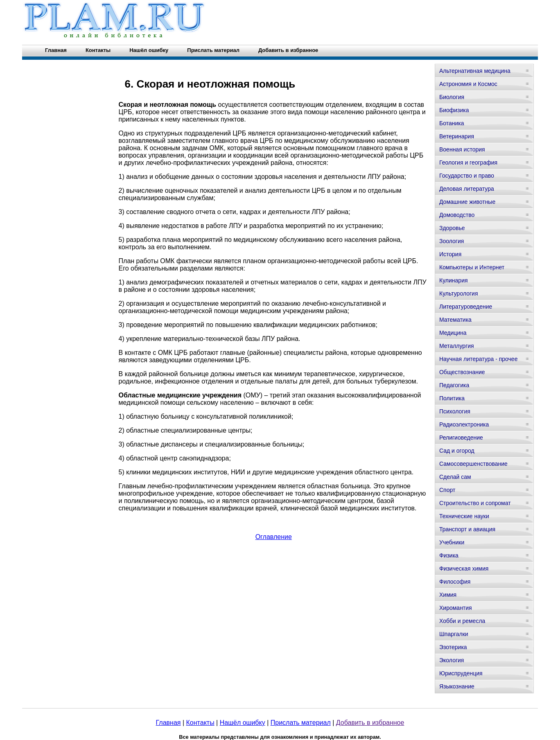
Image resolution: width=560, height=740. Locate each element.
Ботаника (452, 123)
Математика (455, 320)
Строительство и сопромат (475, 503)
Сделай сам (455, 477)
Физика (449, 555)
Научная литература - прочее (478, 359)
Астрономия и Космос (468, 84)
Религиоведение (461, 438)
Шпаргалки (454, 634)
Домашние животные (467, 202)
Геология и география (468, 162)
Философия (455, 582)
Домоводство (457, 215)
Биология (452, 97)
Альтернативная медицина (475, 71)
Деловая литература (467, 189)
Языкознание (457, 686)
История (450, 254)
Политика (452, 398)
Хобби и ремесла (462, 621)
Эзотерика (453, 647)
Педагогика (454, 385)
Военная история (462, 149)
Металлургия (457, 346)
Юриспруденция (461, 673)
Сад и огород (457, 451)
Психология (455, 411)
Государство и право (467, 176)
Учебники (452, 542)
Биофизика (454, 110)
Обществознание (462, 372)
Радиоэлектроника (464, 424)
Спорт (447, 490)
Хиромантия (456, 608)
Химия (448, 595)
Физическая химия (464, 569)
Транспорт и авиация (467, 529)
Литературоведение (466, 307)
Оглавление (274, 537)
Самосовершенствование (473, 464)
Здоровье (452, 228)
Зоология (452, 241)
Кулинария (454, 280)
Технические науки (464, 516)
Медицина (453, 333)
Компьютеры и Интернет (472, 267)
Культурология (459, 293)
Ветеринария (457, 136)
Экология (452, 660)
